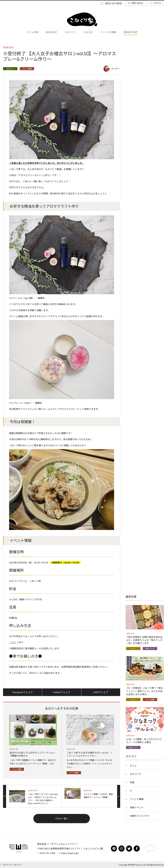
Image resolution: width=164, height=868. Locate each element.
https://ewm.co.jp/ (70, 853)
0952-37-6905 (113, 3)
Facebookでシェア (23, 692)
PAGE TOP (150, 851)
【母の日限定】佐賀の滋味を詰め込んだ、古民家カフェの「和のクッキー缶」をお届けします (144, 640)
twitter (129, 849)
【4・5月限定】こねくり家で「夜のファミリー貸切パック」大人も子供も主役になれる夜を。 (145, 691)
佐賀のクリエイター (140, 816)
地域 (132, 782)
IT (131, 791)
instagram (122, 849)
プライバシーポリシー (12, 865)
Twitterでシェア (62, 692)
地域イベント (150, 649)
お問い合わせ (137, 3)
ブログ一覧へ (62, 819)
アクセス (157, 3)
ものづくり (10, 69)
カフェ (133, 649)
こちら (13, 642)
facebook (137, 849)
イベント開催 (27, 69)
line (114, 849)
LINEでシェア (101, 692)
